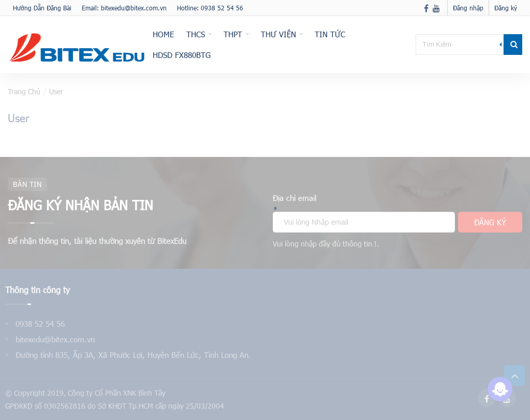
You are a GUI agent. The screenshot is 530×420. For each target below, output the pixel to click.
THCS (196, 34)
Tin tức (330, 34)
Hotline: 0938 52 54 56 (210, 8)
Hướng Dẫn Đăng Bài (42, 8)
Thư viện (278, 34)
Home (163, 34)
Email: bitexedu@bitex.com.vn (124, 8)
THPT (233, 34)
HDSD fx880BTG (182, 55)
